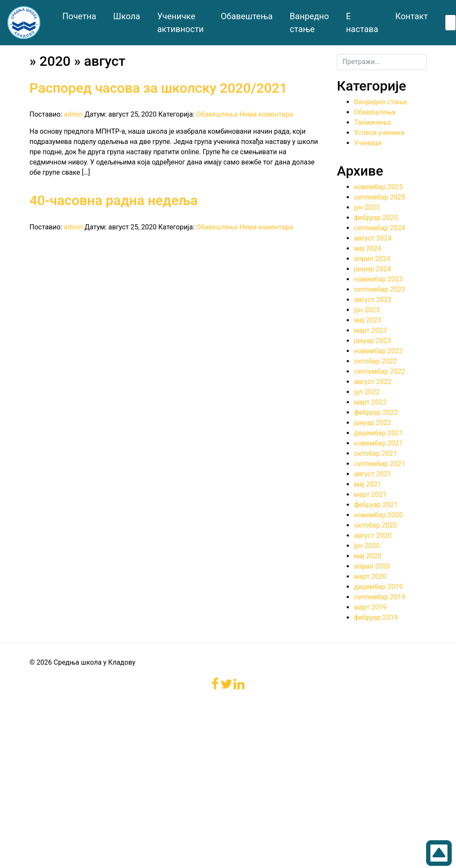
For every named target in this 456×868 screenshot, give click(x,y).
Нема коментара (266, 114)
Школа (127, 16)
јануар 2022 (373, 423)
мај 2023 (368, 320)
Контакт (412, 16)
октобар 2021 (376, 453)
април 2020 (372, 566)
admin (73, 114)
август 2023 (373, 300)
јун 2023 (367, 310)
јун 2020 (367, 546)
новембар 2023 (378, 279)
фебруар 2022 (376, 412)
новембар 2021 (378, 443)
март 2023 (370, 330)
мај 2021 (368, 484)
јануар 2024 (373, 269)
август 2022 (373, 382)
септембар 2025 (380, 197)
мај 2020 (368, 556)
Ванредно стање (380, 102)
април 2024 (372, 259)
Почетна (79, 16)
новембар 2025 (378, 187)
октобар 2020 (376, 525)
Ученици (368, 143)
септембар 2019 (380, 597)
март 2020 (370, 576)
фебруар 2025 (376, 218)
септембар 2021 (380, 464)
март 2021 (370, 494)
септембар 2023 (380, 289)
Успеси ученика (379, 133)
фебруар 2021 (376, 505)
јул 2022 (367, 392)
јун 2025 (367, 207)
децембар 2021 (378, 433)
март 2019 (370, 607)
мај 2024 (368, 248)
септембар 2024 (380, 228)
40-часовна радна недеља (114, 200)
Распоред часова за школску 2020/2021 (158, 88)
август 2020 (373, 535)
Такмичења (373, 122)
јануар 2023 (373, 341)
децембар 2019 (378, 587)
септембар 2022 (380, 371)
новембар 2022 (378, 351)
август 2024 (373, 238)
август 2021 (373, 474)
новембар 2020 (378, 515)
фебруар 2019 (376, 617)
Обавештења (247, 16)
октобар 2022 (376, 361)
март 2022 (370, 402)
